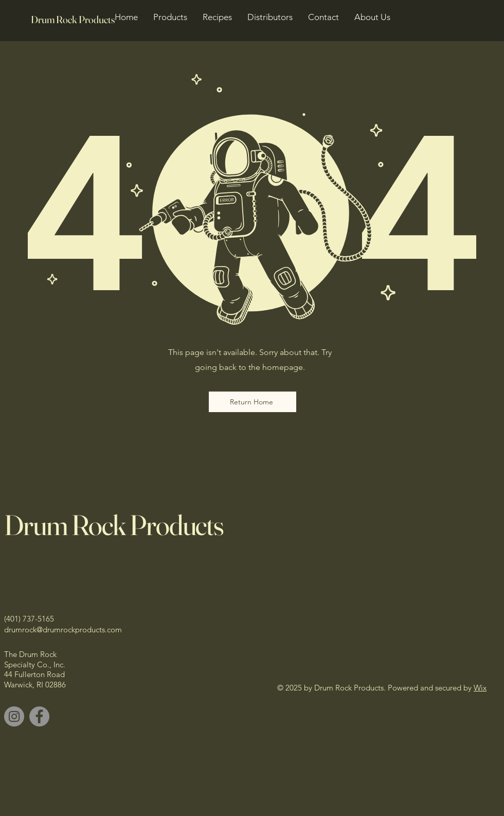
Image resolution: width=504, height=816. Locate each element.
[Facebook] (39, 716)
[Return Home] (253, 402)
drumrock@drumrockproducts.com (63, 629)
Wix (480, 688)
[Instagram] (14, 716)
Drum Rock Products (114, 525)
